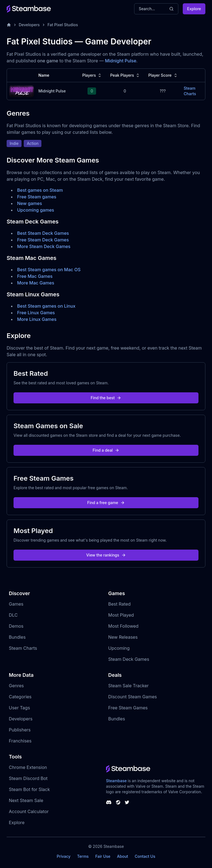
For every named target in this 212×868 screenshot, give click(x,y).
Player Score (163, 75)
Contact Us (145, 856)
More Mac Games (36, 283)
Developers (29, 25)
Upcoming (119, 648)
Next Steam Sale (26, 800)
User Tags (19, 708)
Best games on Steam (40, 190)
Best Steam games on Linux (46, 306)
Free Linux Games (36, 313)
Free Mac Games (35, 276)
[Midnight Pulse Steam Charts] (22, 91)
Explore (194, 9)
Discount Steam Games (132, 697)
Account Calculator (29, 811)
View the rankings (106, 555)
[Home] (9, 25)
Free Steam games (37, 197)
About (123, 856)
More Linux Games (37, 319)
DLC (13, 615)
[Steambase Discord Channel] (109, 802)
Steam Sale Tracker (128, 686)
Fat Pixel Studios (63, 25)
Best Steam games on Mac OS (49, 270)
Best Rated (119, 604)
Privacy (63, 856)
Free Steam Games (128, 708)
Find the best (106, 398)
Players (92, 75)
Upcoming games (36, 210)
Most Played (121, 615)
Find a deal (106, 450)
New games (30, 203)
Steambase (116, 781)
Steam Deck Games (129, 659)
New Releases (123, 637)
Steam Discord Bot (28, 778)
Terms (83, 856)
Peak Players (125, 75)
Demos (16, 626)
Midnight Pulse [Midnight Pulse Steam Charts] (52, 91)
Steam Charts (23, 648)
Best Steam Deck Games (43, 233)
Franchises (20, 741)
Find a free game (106, 503)
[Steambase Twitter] (127, 802)
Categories (20, 697)
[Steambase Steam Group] (118, 802)
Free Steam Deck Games (43, 240)
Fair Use (103, 856)
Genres (16, 686)
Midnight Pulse (120, 61)
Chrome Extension (28, 767)
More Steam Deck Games (44, 246)
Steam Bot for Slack (29, 789)
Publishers (20, 730)
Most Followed (123, 626)
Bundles (17, 637)
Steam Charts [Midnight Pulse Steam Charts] (190, 91)
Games (16, 604)
